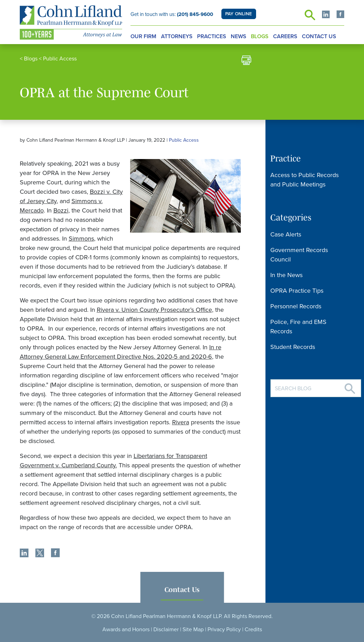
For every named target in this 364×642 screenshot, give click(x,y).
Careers (285, 36)
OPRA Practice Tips (297, 291)
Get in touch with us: (172, 14)
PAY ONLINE (239, 14)
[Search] (350, 386)
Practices (212, 36)
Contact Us (319, 36)
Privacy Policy (224, 630)
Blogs (260, 36)
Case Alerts (286, 234)
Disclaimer (166, 630)
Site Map (193, 630)
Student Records (293, 347)
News (239, 36)
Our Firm (143, 36)
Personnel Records (296, 306)
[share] (24, 554)
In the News (286, 275)
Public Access (60, 59)
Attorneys (177, 36)
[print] (246, 61)
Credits (253, 630)
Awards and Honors (126, 630)
